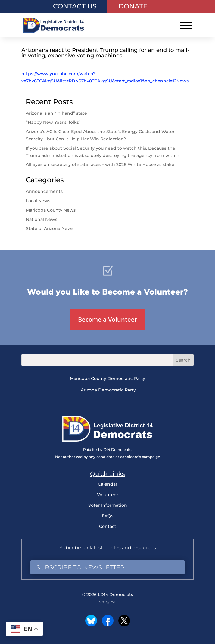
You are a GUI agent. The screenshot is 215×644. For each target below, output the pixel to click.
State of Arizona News (50, 228)
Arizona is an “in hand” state (56, 113)
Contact (108, 526)
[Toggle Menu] (186, 25)
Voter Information (108, 505)
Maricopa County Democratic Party (107, 378)
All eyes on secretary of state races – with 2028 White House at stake (100, 164)
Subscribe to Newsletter (80, 567)
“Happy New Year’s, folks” (54, 122)
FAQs (107, 516)
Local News (38, 201)
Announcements (44, 191)
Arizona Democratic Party (108, 390)
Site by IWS (108, 602)
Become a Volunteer (108, 319)
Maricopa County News (51, 210)
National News (42, 219)
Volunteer (108, 495)
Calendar (108, 484)
